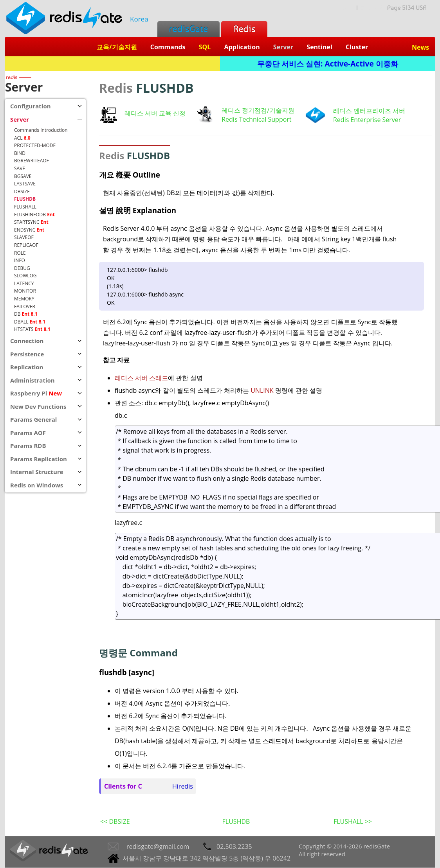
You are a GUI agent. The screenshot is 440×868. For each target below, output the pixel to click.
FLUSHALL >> (353, 821)
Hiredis (183, 786)
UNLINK (263, 390)
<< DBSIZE (115, 821)
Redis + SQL (112, 64)
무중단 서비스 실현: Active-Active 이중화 (328, 64)
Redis (244, 29)
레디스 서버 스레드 (141, 378)
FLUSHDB (236, 821)
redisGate (188, 29)
